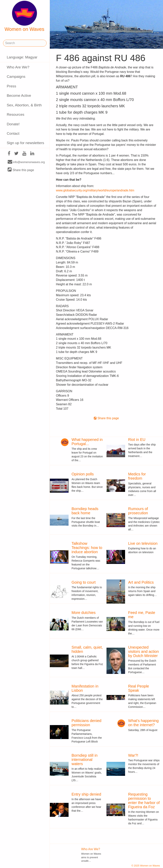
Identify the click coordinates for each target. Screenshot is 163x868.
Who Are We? (18, 67)
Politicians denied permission (87, 723)
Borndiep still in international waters (85, 760)
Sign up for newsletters (25, 143)
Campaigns (16, 77)
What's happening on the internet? (143, 723)
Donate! (13, 124)
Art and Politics (141, 582)
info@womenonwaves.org (26, 162)
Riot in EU (137, 440)
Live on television (143, 543)
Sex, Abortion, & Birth (24, 105)
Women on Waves (25, 16)
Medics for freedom (137, 476)
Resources (16, 114)
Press (11, 86)
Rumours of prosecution (138, 511)
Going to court (84, 582)
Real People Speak (139, 688)
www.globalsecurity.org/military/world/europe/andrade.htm (95, 190)
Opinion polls (83, 474)
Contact (13, 133)
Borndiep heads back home (85, 511)
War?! (133, 755)
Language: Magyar (22, 57)
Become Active (19, 96)
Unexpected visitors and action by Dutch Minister (143, 651)
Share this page (21, 170)
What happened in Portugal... (87, 442)
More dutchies (84, 613)
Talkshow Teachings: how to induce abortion (87, 548)
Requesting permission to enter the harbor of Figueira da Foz (144, 801)
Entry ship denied (86, 794)
